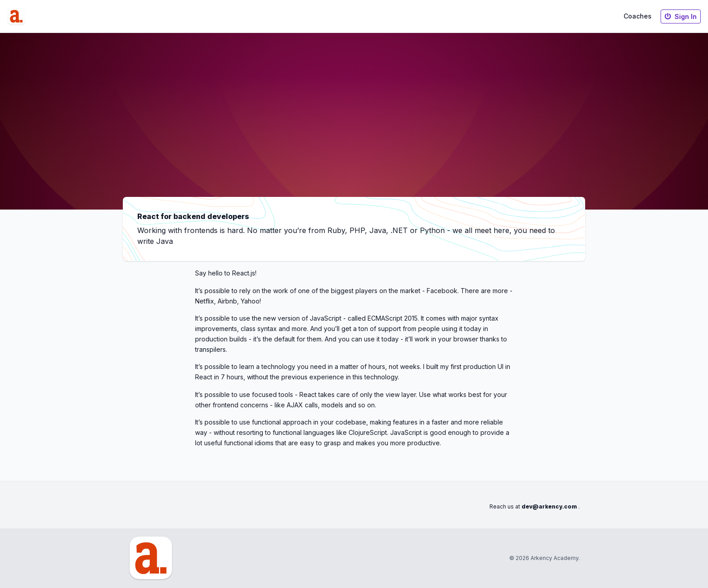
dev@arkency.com (549, 506)
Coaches (638, 16)
